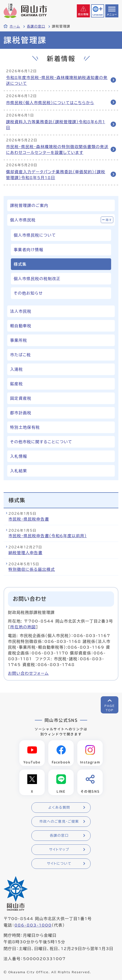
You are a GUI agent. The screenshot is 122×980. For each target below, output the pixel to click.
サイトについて (59, 864)
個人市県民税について (35, 235)
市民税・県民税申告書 (29, 519)
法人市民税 (21, 311)
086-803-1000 (33, 925)
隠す (109, 220)
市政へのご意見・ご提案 (59, 821)
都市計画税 (21, 413)
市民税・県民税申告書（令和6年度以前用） (48, 536)
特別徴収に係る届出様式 (32, 569)
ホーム (15, 26)
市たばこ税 (21, 355)
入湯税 (17, 369)
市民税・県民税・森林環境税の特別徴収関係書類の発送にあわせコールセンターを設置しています (57, 150)
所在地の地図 (23, 627)
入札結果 (19, 471)
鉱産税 (17, 384)
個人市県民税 (23, 220)
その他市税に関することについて (41, 442)
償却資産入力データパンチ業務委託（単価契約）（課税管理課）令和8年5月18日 (56, 175)
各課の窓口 (36, 26)
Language (98, 15)
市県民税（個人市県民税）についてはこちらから (50, 103)
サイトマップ (59, 849)
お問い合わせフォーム (28, 673)
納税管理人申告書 (25, 553)
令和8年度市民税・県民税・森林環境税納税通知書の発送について (57, 80)
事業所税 (19, 340)
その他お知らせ (28, 293)
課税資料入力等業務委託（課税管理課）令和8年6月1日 (56, 125)
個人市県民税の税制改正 (37, 279)
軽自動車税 (21, 326)
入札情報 (19, 456)
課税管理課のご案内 (29, 205)
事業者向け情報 (29, 250)
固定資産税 (21, 398)
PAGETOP (110, 708)
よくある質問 (59, 807)
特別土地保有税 (25, 427)
